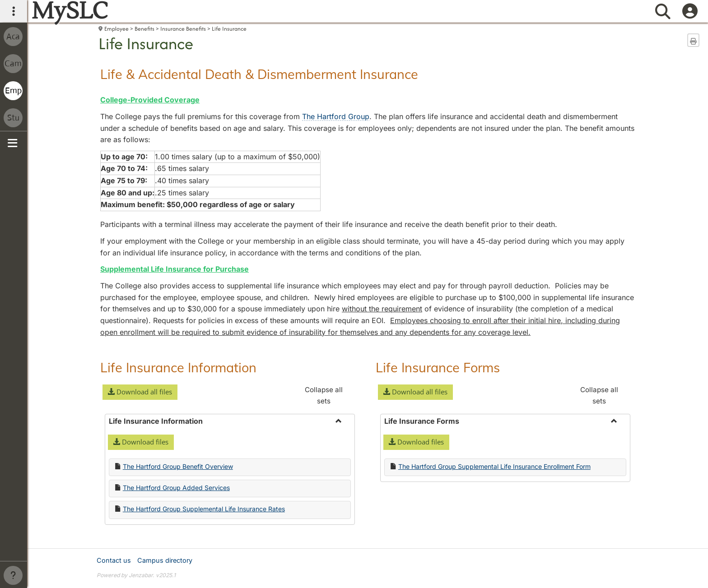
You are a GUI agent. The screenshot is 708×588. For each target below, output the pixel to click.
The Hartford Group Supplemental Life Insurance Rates (204, 509)
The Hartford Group (336, 116)
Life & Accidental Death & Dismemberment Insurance (259, 74)
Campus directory (165, 560)
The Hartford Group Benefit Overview (178, 466)
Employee (116, 29)
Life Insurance (229, 29)
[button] (140, 392)
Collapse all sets (324, 395)
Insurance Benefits (183, 29)
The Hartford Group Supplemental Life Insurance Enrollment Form (494, 466)
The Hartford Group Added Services (176, 488)
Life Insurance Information (178, 367)
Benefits (144, 29)
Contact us (114, 560)
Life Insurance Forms (438, 367)
